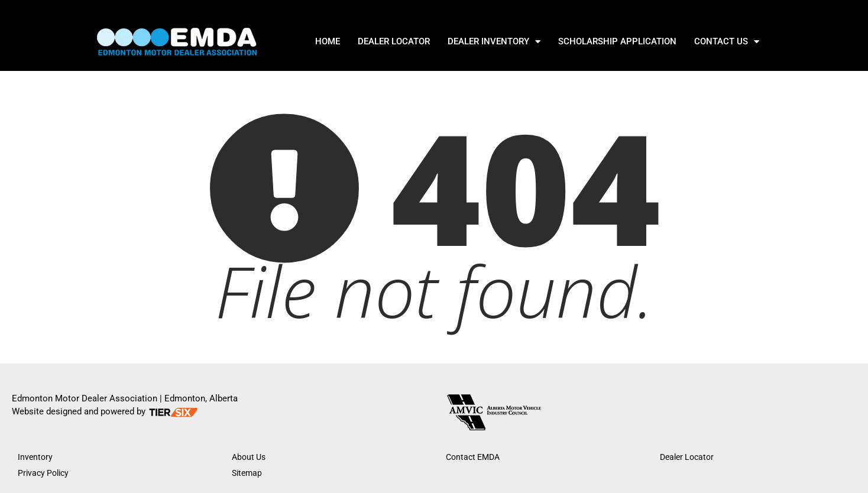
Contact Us (727, 41)
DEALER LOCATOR (394, 41)
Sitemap (247, 473)
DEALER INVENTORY (494, 41)
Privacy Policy (43, 473)
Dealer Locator (687, 457)
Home (328, 41)
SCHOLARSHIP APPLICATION (617, 41)
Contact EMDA (473, 457)
